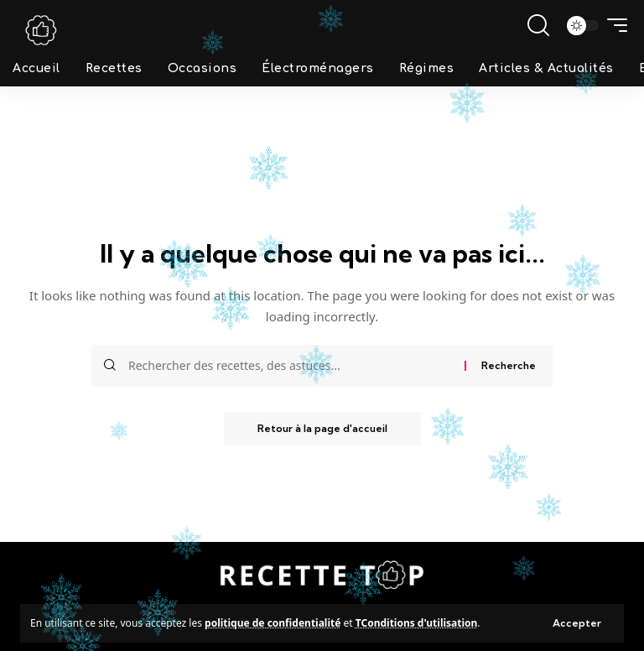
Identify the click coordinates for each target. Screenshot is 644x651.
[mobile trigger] (613, 25)
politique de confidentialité (273, 623)
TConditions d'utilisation (417, 623)
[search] (538, 25)
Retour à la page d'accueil (322, 428)
